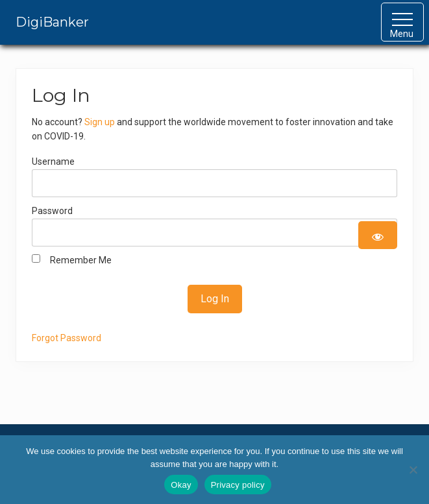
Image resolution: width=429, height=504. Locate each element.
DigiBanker (52, 22)
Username (53, 162)
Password (52, 211)
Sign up (100, 122)
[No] (413, 470)
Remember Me (72, 259)
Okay (181, 485)
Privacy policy (238, 485)
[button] (402, 22)
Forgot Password (67, 338)
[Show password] (378, 235)
